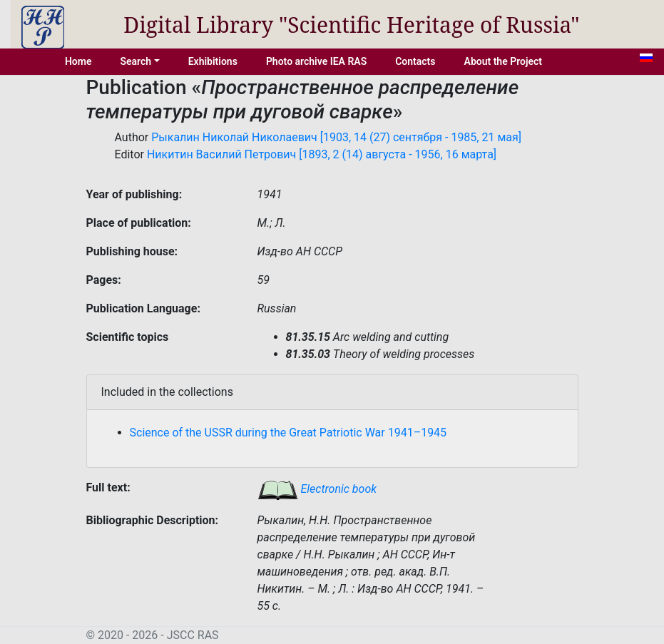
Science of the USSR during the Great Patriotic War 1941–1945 (288, 433)
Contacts (415, 61)
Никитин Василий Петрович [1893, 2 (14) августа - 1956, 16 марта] (322, 154)
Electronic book (317, 489)
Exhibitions (213, 61)
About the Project (504, 61)
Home (78, 61)
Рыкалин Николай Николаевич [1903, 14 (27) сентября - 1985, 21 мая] (336, 137)
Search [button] (136, 61)
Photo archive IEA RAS (316, 61)
